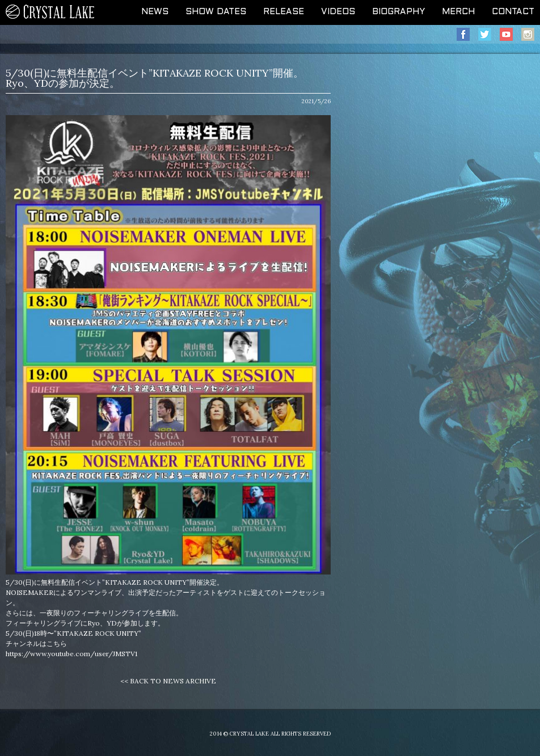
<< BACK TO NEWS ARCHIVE (168, 681)
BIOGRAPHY (398, 12)
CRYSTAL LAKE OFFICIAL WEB (50, 12)
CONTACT (513, 12)
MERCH (458, 12)
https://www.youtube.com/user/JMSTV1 (71, 654)
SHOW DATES (216, 12)
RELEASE (284, 12)
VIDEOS (338, 12)
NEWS (155, 12)
